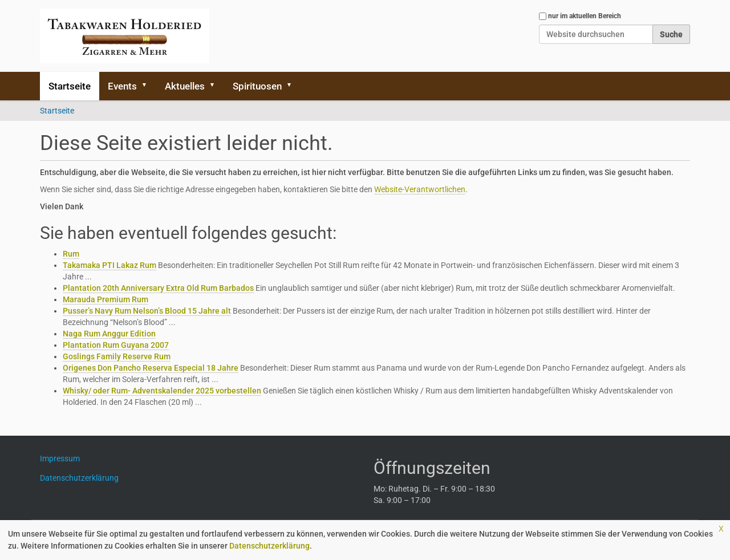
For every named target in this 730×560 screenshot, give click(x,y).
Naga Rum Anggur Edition (109, 334)
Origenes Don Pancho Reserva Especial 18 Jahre (151, 368)
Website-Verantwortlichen (420, 189)
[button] (148, 86)
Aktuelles (185, 86)
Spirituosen (257, 86)
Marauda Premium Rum (106, 299)
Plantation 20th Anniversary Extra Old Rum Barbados (158, 288)
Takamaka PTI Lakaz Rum (109, 265)
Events (122, 86)
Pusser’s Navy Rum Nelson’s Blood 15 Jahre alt (147, 311)
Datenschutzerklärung (269, 546)
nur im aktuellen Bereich (585, 16)
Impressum (64, 458)
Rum (71, 254)
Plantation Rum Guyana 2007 (116, 345)
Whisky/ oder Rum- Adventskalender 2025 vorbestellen (162, 391)
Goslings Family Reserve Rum (117, 356)
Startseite (70, 86)
